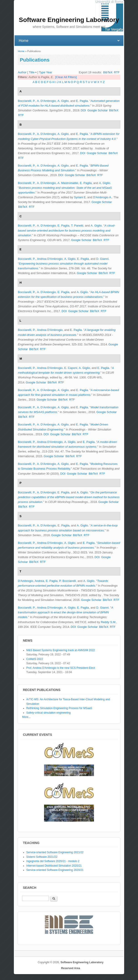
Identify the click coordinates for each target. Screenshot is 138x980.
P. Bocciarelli (68, 581)
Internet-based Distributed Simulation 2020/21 (54, 866)
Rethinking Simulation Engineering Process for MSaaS (59, 708)
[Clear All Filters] (66, 77)
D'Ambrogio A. (102, 197)
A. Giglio (63, 101)
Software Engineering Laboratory (82, 962)
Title (32, 72)
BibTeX (108, 72)
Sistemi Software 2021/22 (42, 857)
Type (42, 72)
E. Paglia (82, 101)
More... (26, 717)
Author (22, 72)
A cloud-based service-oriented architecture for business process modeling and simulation (66, 230)
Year (49, 72)
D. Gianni (102, 259)
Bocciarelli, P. (26, 101)
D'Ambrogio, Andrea (31, 581)
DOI (83, 110)
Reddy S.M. (108, 622)
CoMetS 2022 (35, 659)
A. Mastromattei (68, 183)
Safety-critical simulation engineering (48, 713)
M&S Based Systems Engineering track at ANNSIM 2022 (61, 650)
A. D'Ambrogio (46, 101)
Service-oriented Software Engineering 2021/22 (55, 852)
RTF (117, 72)
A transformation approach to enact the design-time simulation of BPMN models (65, 612)
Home (21, 51)
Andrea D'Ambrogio (50, 259)
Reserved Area (71, 968)
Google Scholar (98, 110)
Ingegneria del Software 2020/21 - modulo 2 (53, 861)
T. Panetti (77, 226)
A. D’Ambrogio (47, 390)
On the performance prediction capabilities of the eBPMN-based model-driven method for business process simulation (69, 497)
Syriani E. (80, 197)
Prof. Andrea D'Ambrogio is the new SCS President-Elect (61, 668)
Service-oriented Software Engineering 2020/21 (55, 870)
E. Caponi (71, 368)
